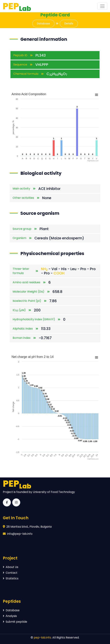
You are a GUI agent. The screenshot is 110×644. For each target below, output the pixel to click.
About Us (11, 567)
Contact (10, 573)
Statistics (11, 578)
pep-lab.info (42, 638)
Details (69, 23)
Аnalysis (10, 616)
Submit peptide (15, 622)
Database (43, 23)
